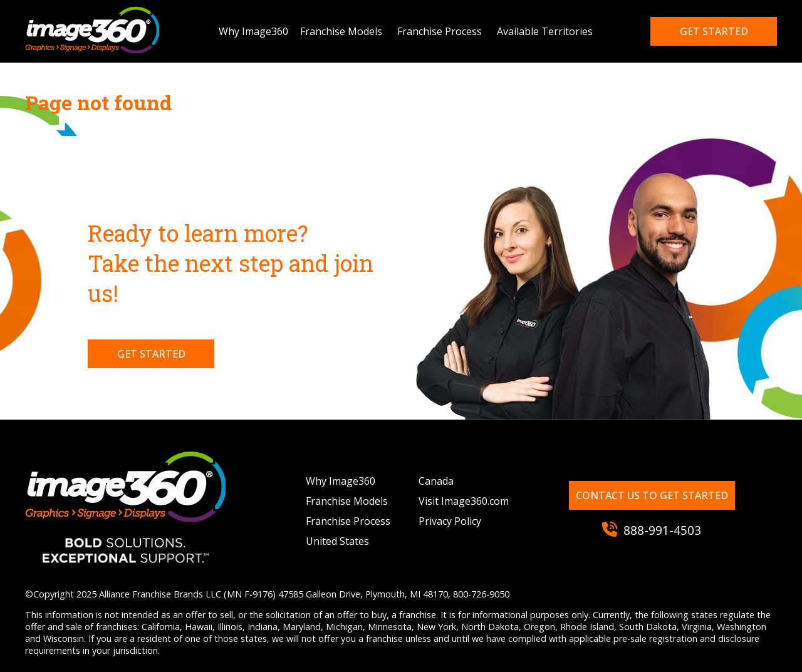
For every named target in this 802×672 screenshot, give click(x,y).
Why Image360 (253, 31)
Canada (436, 481)
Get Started (151, 354)
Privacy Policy (450, 521)
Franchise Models (341, 31)
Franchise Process (440, 31)
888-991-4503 (652, 530)
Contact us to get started (652, 495)
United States (337, 541)
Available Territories (545, 31)
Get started (714, 31)
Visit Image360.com (464, 501)
